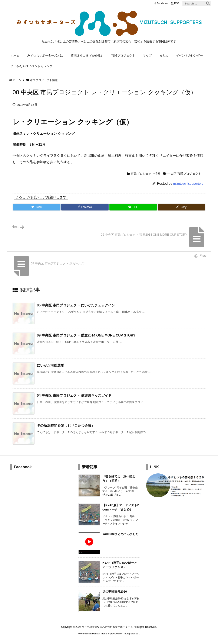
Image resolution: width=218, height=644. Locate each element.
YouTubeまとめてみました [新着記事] (120, 534)
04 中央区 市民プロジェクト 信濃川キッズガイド (74, 395)
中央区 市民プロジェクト (184, 174)
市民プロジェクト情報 (44, 80)
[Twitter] (37, 207)
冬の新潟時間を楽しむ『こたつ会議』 (66, 426)
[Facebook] (85, 207)
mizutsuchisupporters (188, 183)
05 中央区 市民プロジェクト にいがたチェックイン (76, 305)
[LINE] (133, 207)
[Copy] (181, 207)
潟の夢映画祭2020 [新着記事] (115, 592)
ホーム (17, 80)
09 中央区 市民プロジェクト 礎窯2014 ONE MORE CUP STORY (86, 335)
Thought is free (131, 634)
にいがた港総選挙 (50, 365)
